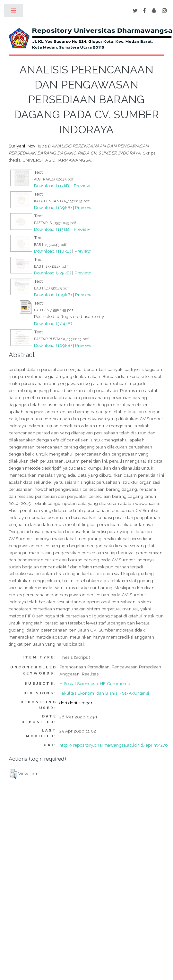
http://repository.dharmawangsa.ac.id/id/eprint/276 (114, 745)
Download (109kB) (53, 207)
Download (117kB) (52, 186)
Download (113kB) (52, 229)
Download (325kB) (53, 273)
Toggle (14, 12)
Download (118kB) (53, 251)
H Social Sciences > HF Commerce (95, 683)
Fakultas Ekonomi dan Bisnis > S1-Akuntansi (104, 693)
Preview (82, 186)
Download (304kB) (53, 323)
